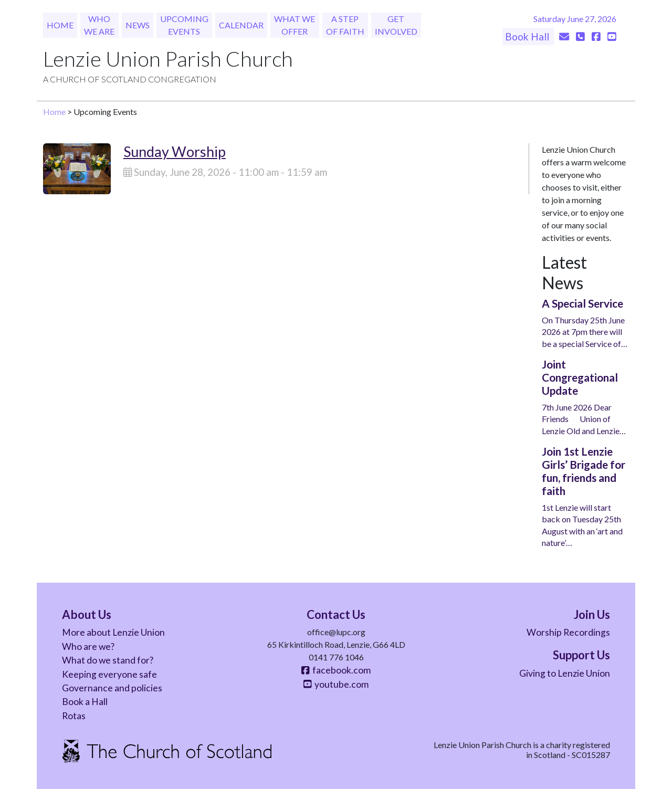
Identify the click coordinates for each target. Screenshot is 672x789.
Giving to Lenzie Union (565, 673)
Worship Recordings (568, 632)
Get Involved (396, 25)
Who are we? (88, 646)
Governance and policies (112, 688)
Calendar (241, 25)
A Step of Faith (345, 25)
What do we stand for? (108, 660)
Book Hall (528, 36)
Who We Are (99, 25)
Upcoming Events (184, 25)
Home (60, 25)
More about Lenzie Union (113, 632)
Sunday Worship (175, 151)
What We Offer (295, 25)
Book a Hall (85, 702)
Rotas (74, 716)
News (138, 25)
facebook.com (336, 670)
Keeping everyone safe (109, 674)
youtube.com (336, 684)
